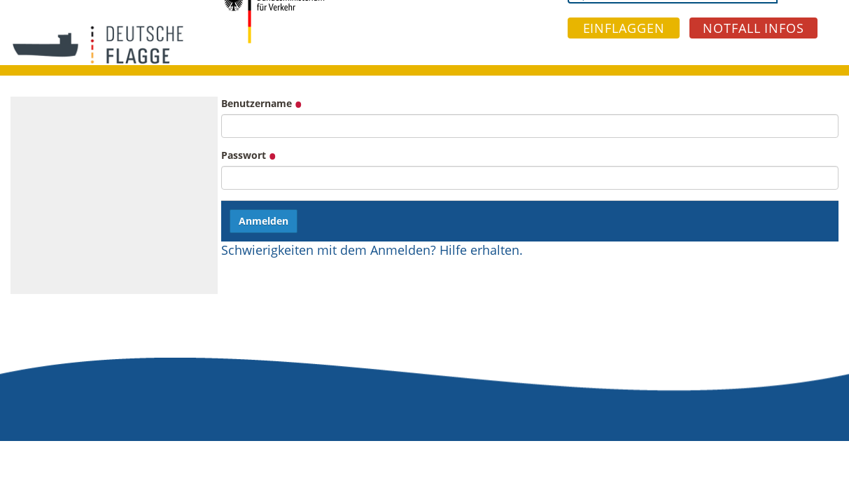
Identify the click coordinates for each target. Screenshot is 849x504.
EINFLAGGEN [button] (624, 28)
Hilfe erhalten (479, 250)
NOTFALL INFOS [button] (753, 28)
